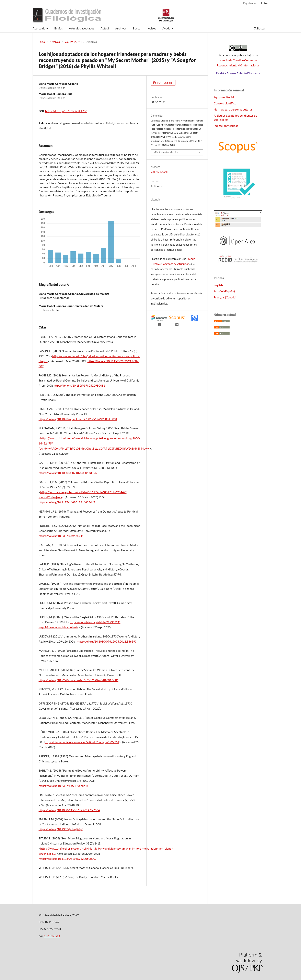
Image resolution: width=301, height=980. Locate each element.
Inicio (42, 42)
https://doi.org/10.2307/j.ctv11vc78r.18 (64, 786)
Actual (105, 28)
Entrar (265, 3)
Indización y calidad (226, 126)
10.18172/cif (52, 936)
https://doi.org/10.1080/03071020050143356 (68, 473)
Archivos (121, 28)
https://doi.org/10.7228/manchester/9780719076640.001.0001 (79, 680)
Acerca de (39, 28)
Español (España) (224, 291)
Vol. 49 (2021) (73, 42)
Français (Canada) (225, 297)
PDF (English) (164, 83)
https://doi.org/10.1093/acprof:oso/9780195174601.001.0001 (78, 419)
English (218, 285)
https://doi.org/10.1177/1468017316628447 (67, 502)
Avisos (152, 28)
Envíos (59, 28)
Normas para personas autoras (233, 109)
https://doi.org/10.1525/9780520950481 (79, 385)
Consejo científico (225, 103)
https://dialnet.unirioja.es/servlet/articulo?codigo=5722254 (82, 742)
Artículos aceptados (82, 28)
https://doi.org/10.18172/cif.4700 (66, 111)
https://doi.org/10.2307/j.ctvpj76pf (61, 829)
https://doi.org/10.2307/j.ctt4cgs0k (61, 536)
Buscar (137, 28)
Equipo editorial (224, 97)
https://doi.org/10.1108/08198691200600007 (68, 859)
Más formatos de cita (166, 152)
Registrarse (250, 3)
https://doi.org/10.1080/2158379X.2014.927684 (69, 810)
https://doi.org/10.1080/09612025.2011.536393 (106, 641)
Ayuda (167, 28)
